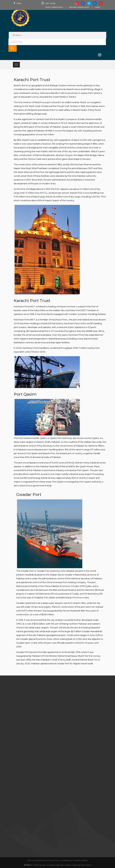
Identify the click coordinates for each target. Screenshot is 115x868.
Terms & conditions (36, 860)
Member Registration (79, 7)
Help (17, 3)
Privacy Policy (53, 860)
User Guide (48, 3)
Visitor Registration (54, 7)
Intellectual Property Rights (75, 860)
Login (98, 7)
